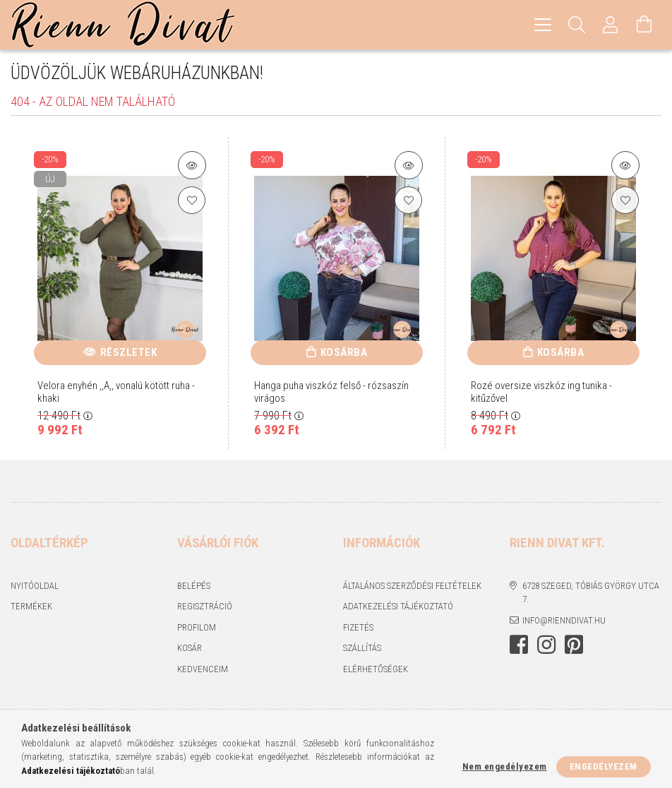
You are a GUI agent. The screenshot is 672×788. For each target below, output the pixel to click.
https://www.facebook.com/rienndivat (519, 645)
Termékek (31, 606)
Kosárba (344, 352)
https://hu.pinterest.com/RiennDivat (574, 645)
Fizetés (358, 627)
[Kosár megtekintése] (644, 25)
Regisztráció (205, 606)
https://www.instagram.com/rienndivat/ (546, 645)
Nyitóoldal (35, 586)
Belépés (194, 586)
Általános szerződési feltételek (412, 586)
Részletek (129, 352)
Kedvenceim (203, 669)
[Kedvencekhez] (192, 201)
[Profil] (611, 25)
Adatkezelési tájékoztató (398, 606)
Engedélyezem (604, 766)
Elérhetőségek (376, 669)
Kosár (190, 648)
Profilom (197, 627)
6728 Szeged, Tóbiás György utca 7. (591, 593)
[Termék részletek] (192, 165)
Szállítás (362, 648)
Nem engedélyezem (505, 766)
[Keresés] (577, 25)
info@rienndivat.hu (564, 620)
